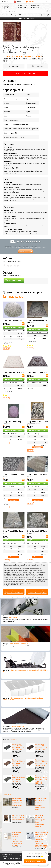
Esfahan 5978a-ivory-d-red (37, 593)
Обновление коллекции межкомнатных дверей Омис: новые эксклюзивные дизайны (40, 821)
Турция (28, 99)
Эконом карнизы (13, 617)
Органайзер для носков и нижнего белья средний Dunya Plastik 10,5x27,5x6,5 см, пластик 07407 (23, 699)
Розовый (29, 116)
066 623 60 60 (36, 7)
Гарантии (9, 207)
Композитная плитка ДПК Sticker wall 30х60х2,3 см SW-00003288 (19, 778)
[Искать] (47, 11)
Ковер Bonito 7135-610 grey (13, 475)
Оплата (8, 180)
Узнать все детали (26, 251)
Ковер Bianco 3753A (10, 320)
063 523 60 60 (23, 7)
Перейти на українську (35, 861)
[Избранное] (42, 15)
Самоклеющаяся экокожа (18, 726)
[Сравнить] (45, 15)
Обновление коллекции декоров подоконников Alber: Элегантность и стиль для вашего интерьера (18, 839)
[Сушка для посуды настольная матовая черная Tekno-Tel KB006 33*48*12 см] (25, 660)
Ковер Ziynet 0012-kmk (11, 372)
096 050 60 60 (36, 5)
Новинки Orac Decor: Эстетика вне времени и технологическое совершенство (18, 802)
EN (47, 2)
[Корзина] (48, 15)
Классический (31, 107)
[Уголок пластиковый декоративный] (25, 634)
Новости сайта (8, 794)
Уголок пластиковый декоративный (19, 644)
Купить (6, 348)
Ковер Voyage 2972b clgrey (13, 531)
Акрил (28, 112)
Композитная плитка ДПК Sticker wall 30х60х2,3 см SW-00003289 (41, 763)
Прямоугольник (31, 103)
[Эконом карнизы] (25, 608)
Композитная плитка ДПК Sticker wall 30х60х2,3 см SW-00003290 (19, 763)
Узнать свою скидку (15, 327)
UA (45, 2)
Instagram (18, 858)
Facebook (6, 858)
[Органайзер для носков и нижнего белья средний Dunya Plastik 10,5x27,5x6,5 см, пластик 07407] (25, 688)
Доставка (9, 144)
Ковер (28, 95)
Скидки (30, 2)
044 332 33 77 (23, 5)
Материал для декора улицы (17, 752)
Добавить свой (14, 280)
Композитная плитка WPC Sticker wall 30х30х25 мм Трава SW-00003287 (41, 779)
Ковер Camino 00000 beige (37, 475)
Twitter (12, 858)
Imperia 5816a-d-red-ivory (14, 593)
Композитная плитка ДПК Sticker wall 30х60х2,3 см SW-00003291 (41, 747)
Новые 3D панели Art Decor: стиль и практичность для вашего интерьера (18, 818)
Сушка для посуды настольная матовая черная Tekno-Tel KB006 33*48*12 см (25, 671)
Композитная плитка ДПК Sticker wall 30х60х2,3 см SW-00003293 (19, 747)
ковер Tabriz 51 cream (35, 372)
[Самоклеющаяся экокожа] (25, 716)
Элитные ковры (13, 296)
